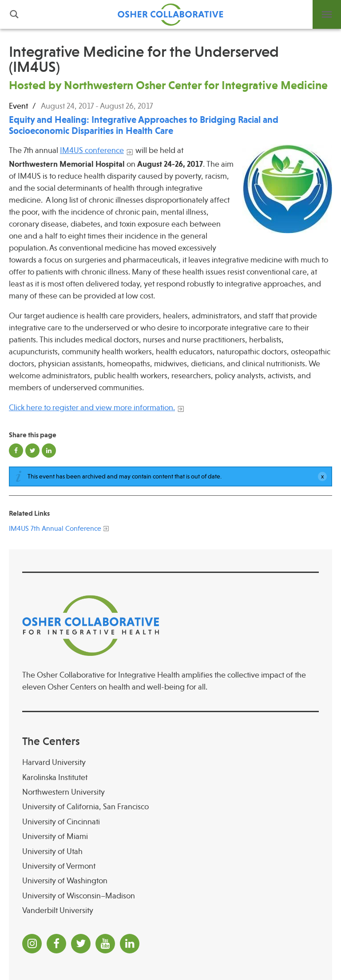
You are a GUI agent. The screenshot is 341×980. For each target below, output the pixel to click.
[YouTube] (105, 944)
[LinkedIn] (130, 944)
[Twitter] (81, 944)
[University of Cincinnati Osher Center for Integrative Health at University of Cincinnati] (170, 822)
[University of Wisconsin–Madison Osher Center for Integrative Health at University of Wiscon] (170, 896)
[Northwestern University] (170, 792)
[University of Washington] (170, 881)
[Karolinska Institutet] (170, 778)
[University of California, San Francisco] (170, 807)
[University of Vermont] (170, 866)
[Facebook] (56, 944)
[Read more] (287, 189)
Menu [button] (327, 14)
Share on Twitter (32, 451)
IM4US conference (92, 150)
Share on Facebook (16, 451)
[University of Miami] (170, 837)
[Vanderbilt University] (170, 911)
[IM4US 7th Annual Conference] (55, 527)
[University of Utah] (170, 852)
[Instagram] (32, 944)
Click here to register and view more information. (92, 408)
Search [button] (14, 14)
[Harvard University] (170, 762)
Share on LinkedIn (49, 451)
